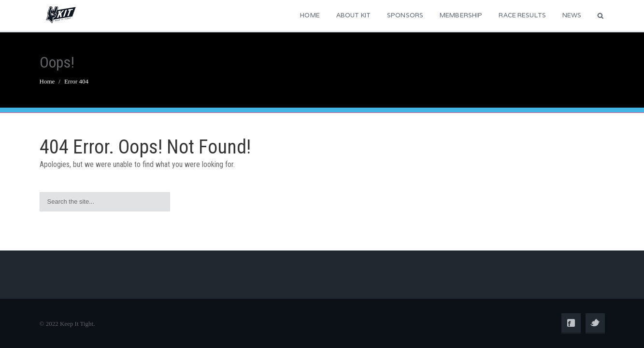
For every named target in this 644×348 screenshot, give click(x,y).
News (572, 15)
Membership (461, 15)
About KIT (353, 15)
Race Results (522, 15)
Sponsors (405, 15)
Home (310, 15)
